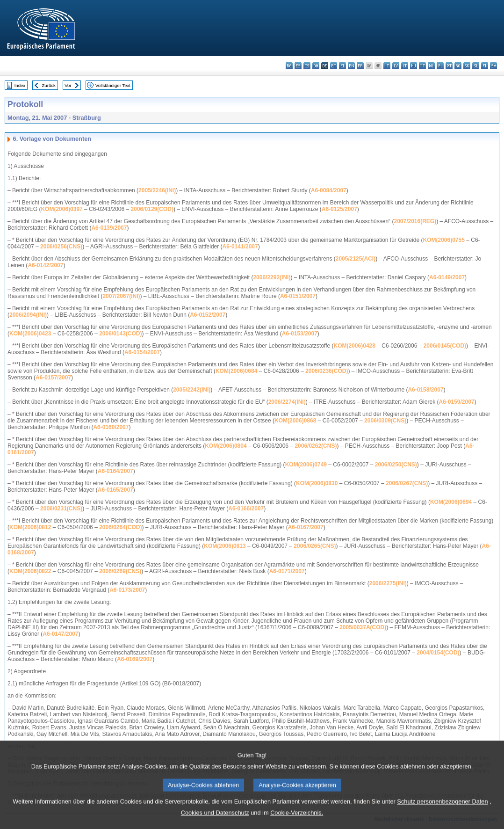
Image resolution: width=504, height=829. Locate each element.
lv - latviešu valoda (396, 66)
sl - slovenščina (476, 66)
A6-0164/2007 (115, 471)
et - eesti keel (334, 66)
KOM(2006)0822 (30, 571)
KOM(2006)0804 (226, 446)
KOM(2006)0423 (30, 334)
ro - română (458, 66)
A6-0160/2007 (111, 427)
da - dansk (316, 66)
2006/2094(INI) (28, 315)
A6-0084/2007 (329, 190)
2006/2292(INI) (272, 277)
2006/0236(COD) (327, 371)
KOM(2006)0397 (61, 209)
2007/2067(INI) (121, 296)
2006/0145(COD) (445, 346)
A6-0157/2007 (53, 378)
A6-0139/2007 (109, 228)
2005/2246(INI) (157, 190)
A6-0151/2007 (298, 296)
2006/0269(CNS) (120, 571)
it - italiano (387, 66)
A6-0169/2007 (135, 659)
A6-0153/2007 (300, 334)
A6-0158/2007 (425, 390)
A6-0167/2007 (306, 527)
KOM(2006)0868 (295, 421)
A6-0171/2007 (287, 571)
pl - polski (440, 66)
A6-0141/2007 (240, 247)
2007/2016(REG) (415, 221)
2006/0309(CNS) (385, 421)
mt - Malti (422, 66)
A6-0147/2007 (60, 634)
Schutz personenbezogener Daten (442, 815)
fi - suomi (485, 66)
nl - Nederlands (431, 66)
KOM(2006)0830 (317, 483)
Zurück (49, 85)
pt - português (449, 66)
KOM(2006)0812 (30, 527)
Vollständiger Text (113, 85)
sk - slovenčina (467, 66)
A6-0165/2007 (115, 490)
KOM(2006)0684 (236, 371)
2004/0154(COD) (438, 653)
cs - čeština (307, 66)
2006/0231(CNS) (61, 509)
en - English (351, 66)
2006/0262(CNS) (316, 446)
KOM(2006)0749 (306, 465)
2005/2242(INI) (192, 390)
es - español (298, 66)
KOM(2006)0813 (225, 546)
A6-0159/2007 (456, 402)
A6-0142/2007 (45, 265)
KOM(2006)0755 (444, 240)
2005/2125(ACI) (356, 259)
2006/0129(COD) (152, 209)
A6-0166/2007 (246, 509)
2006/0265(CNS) (315, 546)
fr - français (360, 66)
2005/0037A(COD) (363, 627)
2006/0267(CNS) (407, 483)
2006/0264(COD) (120, 527)
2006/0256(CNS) (61, 247)
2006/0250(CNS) (396, 465)
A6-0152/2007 (208, 315)
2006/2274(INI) (287, 402)
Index (20, 85)
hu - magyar (414, 66)
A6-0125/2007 (339, 209)
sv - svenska (493, 66)
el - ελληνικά (342, 66)
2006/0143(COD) (120, 334)
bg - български (289, 66)
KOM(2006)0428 (355, 346)
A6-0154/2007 (142, 352)
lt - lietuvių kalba (405, 66)
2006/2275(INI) (388, 583)
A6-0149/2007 (447, 277)
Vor (68, 85)
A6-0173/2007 (127, 590)
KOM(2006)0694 (451, 502)
